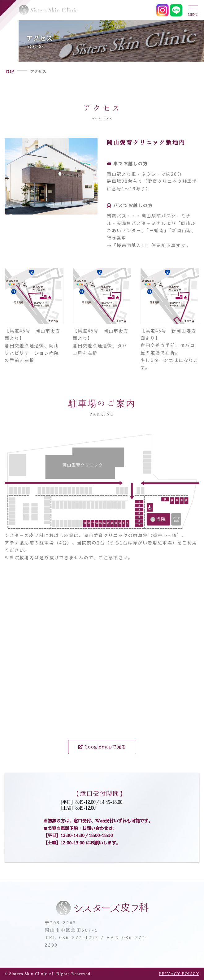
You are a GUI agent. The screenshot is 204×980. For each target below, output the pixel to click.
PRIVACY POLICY (179, 974)
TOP (9, 72)
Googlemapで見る (102, 747)
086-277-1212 (79, 938)
